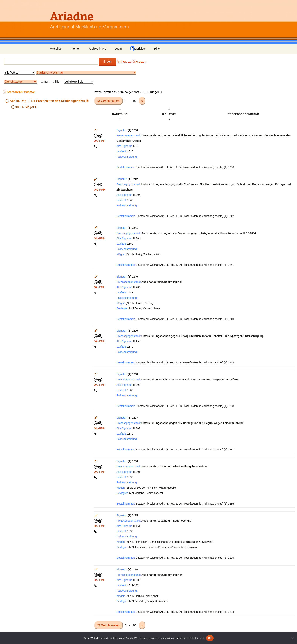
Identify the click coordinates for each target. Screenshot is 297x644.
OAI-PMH (99, 141)
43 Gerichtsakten (108, 101)
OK (210, 638)
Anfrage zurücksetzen (132, 62)
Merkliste (138, 49)
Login (118, 49)
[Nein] (292, 638)
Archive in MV (98, 49)
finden (107, 62)
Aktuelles (56, 49)
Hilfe (157, 49)
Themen (75, 49)
